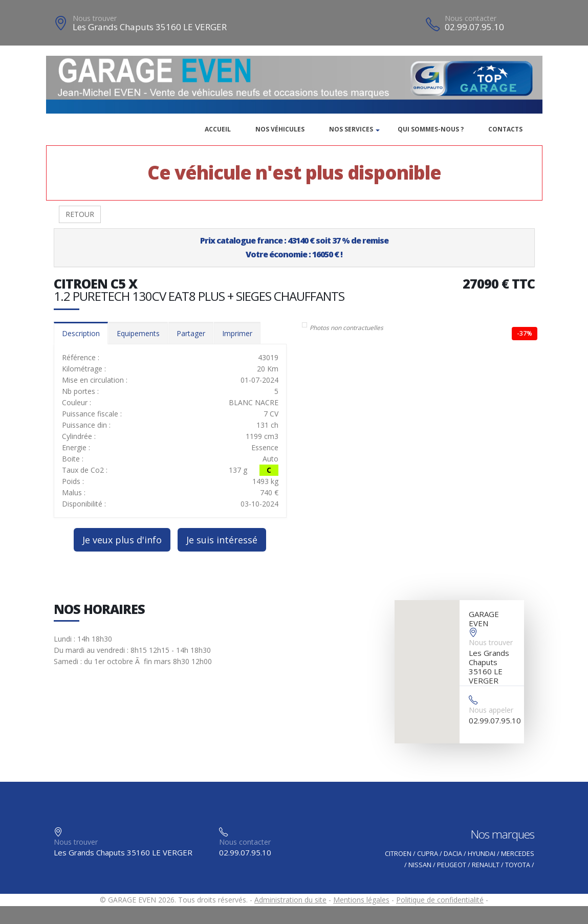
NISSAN (420, 865)
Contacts (505, 129)
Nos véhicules (280, 129)
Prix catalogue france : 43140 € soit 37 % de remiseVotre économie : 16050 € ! (294, 247)
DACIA (453, 854)
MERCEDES (518, 854)
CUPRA (428, 854)
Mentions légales (361, 900)
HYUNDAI (482, 854)
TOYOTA (518, 865)
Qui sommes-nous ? (431, 129)
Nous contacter (471, 18)
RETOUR (80, 214)
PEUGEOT (452, 865)
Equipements (138, 333)
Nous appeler (491, 710)
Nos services (351, 129)
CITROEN (398, 854)
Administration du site (290, 900)
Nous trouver (95, 18)
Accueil (218, 129)
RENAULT (486, 865)
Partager (191, 333)
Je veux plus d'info (122, 540)
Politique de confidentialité (440, 900)
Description (81, 333)
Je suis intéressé (222, 540)
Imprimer (237, 333)
